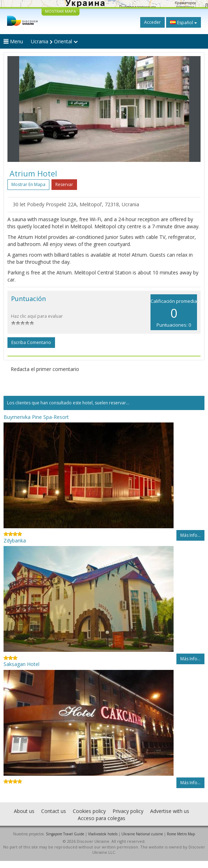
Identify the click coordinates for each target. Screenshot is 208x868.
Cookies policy (89, 811)
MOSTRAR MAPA (61, 11)
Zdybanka (15, 541)
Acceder (152, 22)
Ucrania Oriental (54, 41)
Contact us (54, 811)
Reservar (64, 184)
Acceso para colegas (102, 818)
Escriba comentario (31, 342)
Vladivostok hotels (103, 834)
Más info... (190, 535)
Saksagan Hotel (21, 664)
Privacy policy (128, 811)
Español (184, 22)
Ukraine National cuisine (142, 834)
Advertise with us (170, 811)
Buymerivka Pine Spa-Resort (36, 417)
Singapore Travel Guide (65, 834)
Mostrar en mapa (28, 184)
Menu (13, 41)
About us (24, 811)
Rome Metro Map (181, 834)
